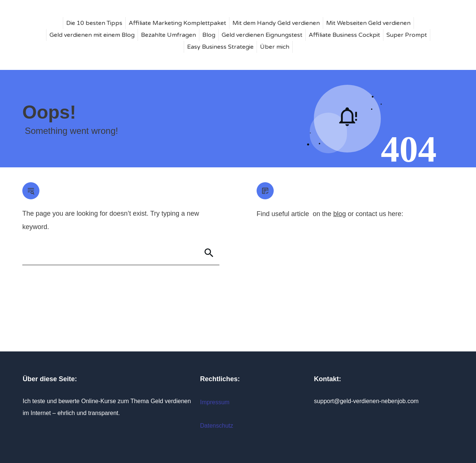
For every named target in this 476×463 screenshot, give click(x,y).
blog (340, 214)
